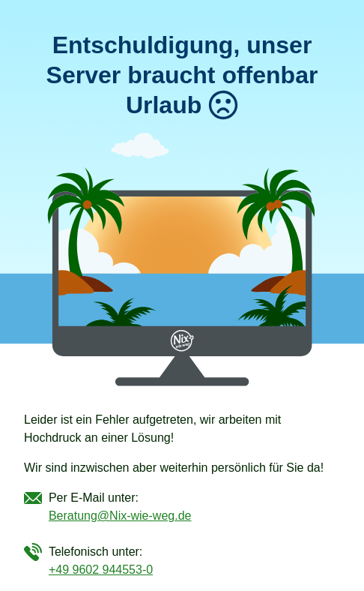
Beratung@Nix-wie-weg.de (120, 516)
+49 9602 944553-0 (101, 570)
